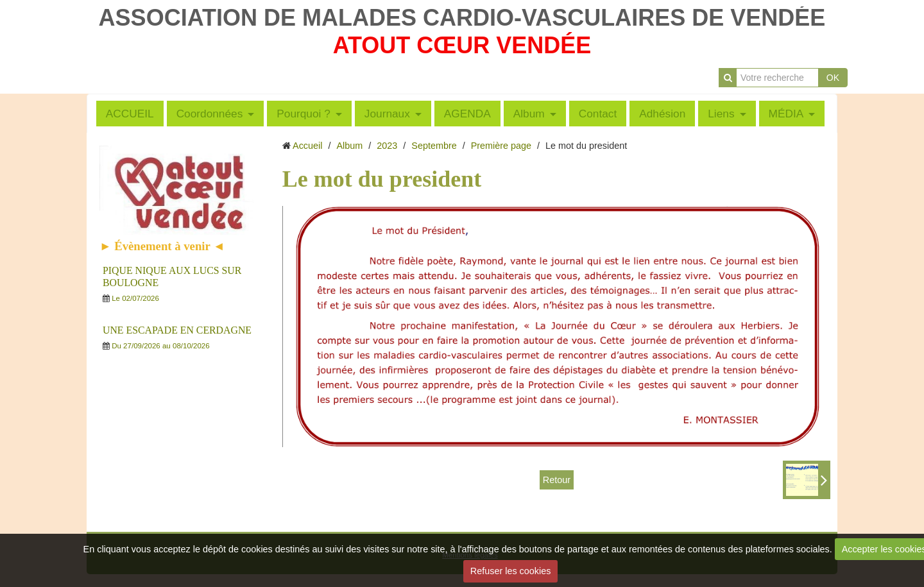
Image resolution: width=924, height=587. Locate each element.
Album (529, 114)
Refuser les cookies (511, 571)
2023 (387, 146)
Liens (721, 114)
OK (833, 78)
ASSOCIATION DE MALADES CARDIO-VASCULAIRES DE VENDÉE (462, 18)
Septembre (434, 146)
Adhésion (662, 114)
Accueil (307, 146)
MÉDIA (786, 114)
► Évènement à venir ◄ (162, 246)
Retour (557, 480)
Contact (598, 114)
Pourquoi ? (304, 114)
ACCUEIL (130, 114)
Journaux (387, 114)
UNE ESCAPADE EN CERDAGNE (177, 330)
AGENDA (467, 114)
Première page (501, 146)
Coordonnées (210, 114)
